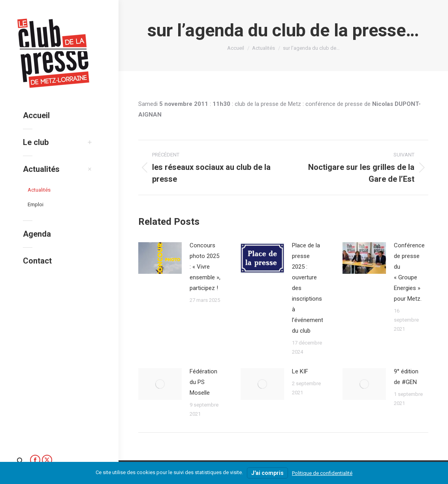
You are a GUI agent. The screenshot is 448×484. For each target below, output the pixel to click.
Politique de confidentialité (322, 473)
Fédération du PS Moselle (203, 382)
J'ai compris (267, 473)
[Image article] (160, 258)
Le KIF (300, 371)
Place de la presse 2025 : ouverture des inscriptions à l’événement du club (308, 288)
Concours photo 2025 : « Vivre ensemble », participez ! (205, 267)
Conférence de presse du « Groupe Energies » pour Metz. (409, 272)
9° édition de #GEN (406, 377)
